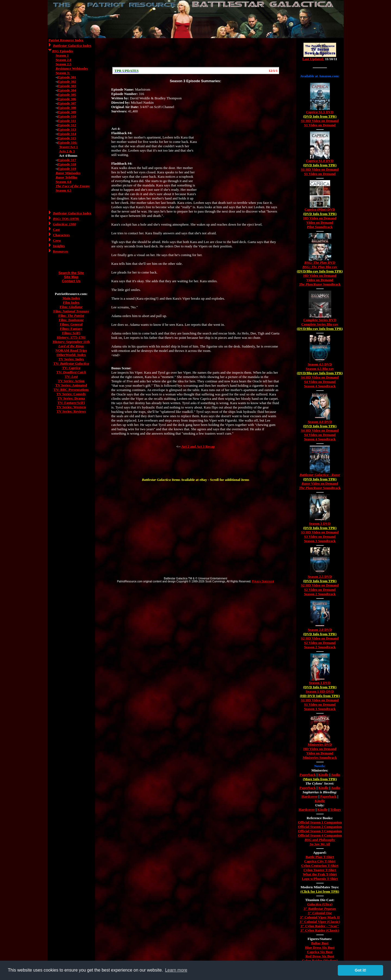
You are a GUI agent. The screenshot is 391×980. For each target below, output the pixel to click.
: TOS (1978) (66, 219)
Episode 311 (67, 121)
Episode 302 (67, 82)
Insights (59, 246)
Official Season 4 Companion (320, 835)
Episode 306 (67, 99)
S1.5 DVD (320, 112)
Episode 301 (67, 77)
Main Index (71, 298)
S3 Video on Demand (320, 537)
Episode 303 (67, 86)
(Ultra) (320, 904)
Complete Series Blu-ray (320, 324)
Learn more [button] (176, 970)
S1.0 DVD (320, 161)
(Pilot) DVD (320, 209)
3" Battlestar (320, 909)
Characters (61, 235)
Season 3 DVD (320, 523)
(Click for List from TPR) (320, 891)
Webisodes (72, 68)
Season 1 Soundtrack (320, 709)
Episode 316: (68, 142)
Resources (61, 251)
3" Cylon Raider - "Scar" (320, 926)
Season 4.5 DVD (320, 364)
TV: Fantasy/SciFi (71, 403)
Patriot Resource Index (66, 40)
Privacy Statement (263, 581)
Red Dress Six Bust (320, 956)
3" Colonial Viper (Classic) (320, 922)
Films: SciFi (71, 333)
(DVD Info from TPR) (320, 116)
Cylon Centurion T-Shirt (320, 866)
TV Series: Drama (71, 398)
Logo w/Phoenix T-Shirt (320, 879)
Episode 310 (67, 116)
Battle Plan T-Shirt (320, 857)
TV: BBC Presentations (71, 390)
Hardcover (309, 796)
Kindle (324, 775)
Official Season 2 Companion (320, 827)
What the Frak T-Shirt (320, 874)
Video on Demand (320, 222)
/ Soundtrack (320, 284)
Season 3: (63, 73)
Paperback (308, 775)
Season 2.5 (64, 64)
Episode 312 (67, 125)
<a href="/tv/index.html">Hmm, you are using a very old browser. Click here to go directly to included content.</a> (320, 54)
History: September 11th (71, 342)
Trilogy (336, 810)
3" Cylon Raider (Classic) (320, 930)
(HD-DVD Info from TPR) (320, 696)
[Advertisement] (196, 53)
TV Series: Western (71, 407)
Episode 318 (67, 164)
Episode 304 (67, 90)
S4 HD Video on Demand (320, 377)
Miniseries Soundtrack (320, 758)
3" (320, 913)
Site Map (71, 277)
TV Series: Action (71, 381)
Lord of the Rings (71, 346)
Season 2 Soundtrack (320, 594)
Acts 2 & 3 (67, 151)
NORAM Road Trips (71, 350)
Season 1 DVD (320, 683)
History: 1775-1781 (71, 337)
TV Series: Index (71, 359)
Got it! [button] (361, 970)
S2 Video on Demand (320, 590)
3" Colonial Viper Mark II (320, 917)
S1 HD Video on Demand (320, 121)
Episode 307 (67, 103)
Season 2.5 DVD (320, 577)
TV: (71, 363)
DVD (320, 262)
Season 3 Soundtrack (320, 541)
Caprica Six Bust (320, 952)
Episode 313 (67, 129)
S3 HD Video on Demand (320, 532)
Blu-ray (320, 267)
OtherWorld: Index (71, 355)
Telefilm (67, 177)
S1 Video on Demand (320, 125)
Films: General (71, 324)
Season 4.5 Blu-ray (320, 369)
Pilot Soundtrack (320, 227)
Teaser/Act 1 (68, 147)
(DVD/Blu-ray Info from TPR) (320, 271)
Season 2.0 (64, 60)
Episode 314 (67, 134)
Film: (71, 307)
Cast (56, 230)
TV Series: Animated (71, 385)
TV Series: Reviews (71, 411)
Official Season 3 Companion (320, 831)
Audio (336, 775)
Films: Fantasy (71, 329)
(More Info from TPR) (320, 779)
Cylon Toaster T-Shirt (320, 870)
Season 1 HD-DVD (320, 691)
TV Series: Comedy (71, 394)
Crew (57, 240)
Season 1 (62, 55)
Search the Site (71, 273)
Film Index (71, 302)
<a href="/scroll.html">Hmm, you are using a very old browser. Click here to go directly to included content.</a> (196, 70)
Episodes (62, 51)
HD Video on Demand (320, 218)
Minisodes (68, 173)
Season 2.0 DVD (320, 630)
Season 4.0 (64, 182)
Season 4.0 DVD (320, 422)
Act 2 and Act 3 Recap (198, 446)
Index (72, 46)
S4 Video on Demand (320, 382)
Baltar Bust (320, 943)
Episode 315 (67, 138)
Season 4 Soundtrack (320, 386)
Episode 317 (67, 160)
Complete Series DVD (320, 320)
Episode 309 (67, 112)
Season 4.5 (64, 190)
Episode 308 (67, 108)
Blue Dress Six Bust (320, 947)
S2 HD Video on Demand (320, 585)
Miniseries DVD (320, 744)
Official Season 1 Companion (320, 822)
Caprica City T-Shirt (320, 861)
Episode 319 (67, 169)
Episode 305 (67, 95)
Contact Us (71, 281)
